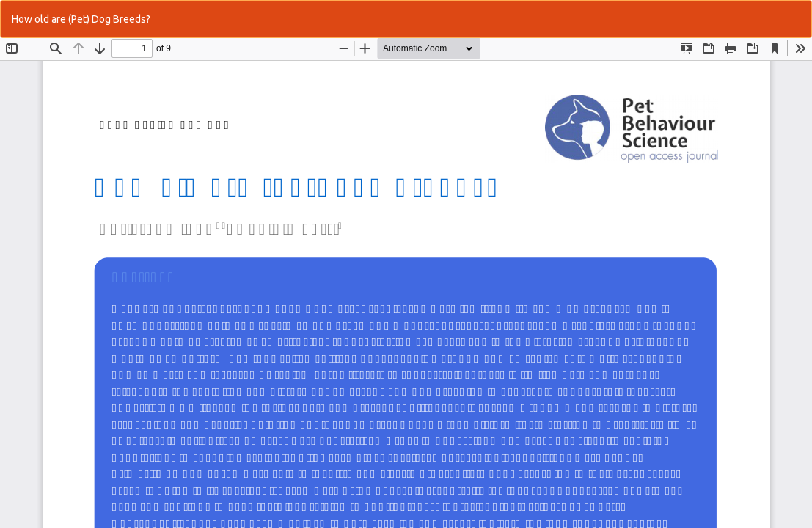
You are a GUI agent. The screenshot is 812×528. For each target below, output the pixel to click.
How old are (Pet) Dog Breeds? (81, 19)
